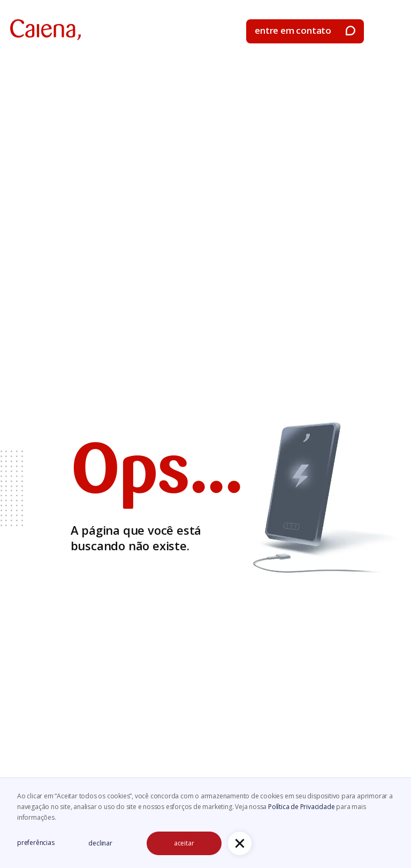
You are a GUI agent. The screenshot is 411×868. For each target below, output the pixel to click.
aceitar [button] (184, 843)
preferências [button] (36, 843)
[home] (45, 30)
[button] (392, 32)
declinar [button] (100, 843)
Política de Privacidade (302, 807)
